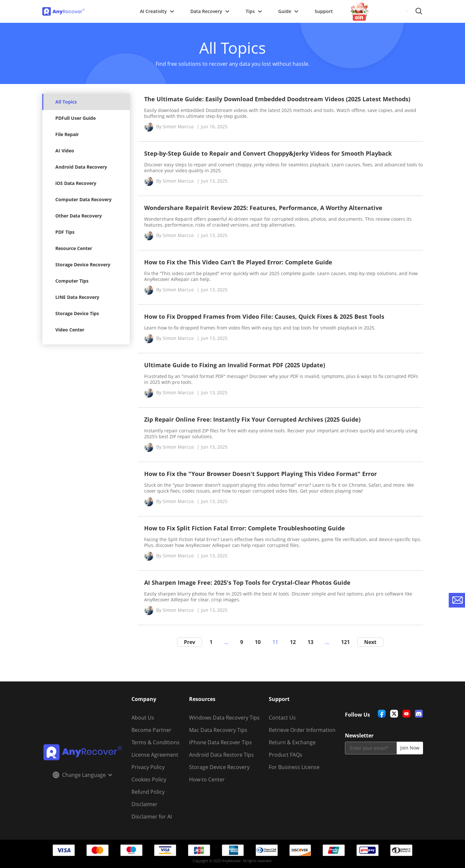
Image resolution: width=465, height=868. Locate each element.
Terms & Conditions (156, 742)
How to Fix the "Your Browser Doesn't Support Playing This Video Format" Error (260, 474)
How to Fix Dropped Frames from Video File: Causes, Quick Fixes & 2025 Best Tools (264, 316)
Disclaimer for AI (152, 817)
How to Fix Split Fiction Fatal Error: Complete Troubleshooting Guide (245, 528)
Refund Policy (148, 792)
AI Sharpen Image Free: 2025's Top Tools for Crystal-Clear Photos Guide (247, 582)
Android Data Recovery (81, 167)
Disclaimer (144, 804)
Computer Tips (72, 281)
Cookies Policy (149, 779)
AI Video (65, 151)
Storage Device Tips (77, 313)
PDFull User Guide (75, 118)
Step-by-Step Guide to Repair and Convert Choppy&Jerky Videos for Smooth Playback (268, 153)
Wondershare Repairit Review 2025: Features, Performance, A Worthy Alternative (263, 208)
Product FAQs (286, 755)
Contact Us (282, 718)
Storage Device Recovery (83, 265)
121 (345, 642)
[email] (371, 748)
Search (419, 12)
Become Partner (151, 730)
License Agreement (155, 755)
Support (324, 11)
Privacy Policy (148, 767)
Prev (190, 642)
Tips (254, 11)
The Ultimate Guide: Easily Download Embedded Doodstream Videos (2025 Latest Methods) (277, 99)
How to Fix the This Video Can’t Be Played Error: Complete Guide (238, 262)
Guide (288, 11)
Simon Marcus (178, 126)
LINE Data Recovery (77, 297)
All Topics (66, 102)
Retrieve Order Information (302, 730)
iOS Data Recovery (76, 183)
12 (293, 642)
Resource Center (74, 248)
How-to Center (207, 779)
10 (258, 642)
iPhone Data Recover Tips (220, 742)
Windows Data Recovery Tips (224, 718)
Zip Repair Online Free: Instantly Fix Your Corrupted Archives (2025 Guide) (252, 419)
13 (310, 642)
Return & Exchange (292, 742)
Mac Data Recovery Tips (218, 730)
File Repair (67, 134)
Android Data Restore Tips (221, 755)
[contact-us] (457, 600)
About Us (143, 718)
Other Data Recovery (79, 216)
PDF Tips (65, 232)
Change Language (82, 775)
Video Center (70, 330)
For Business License (294, 767)
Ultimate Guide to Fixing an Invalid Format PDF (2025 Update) (235, 365)
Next (370, 642)
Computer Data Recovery (83, 199)
